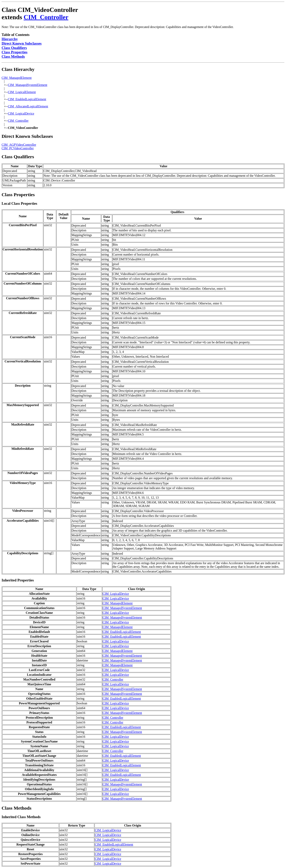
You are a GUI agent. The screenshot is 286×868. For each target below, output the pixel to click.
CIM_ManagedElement (17, 78)
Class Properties (14, 52)
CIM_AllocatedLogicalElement (28, 106)
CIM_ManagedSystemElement (28, 85)
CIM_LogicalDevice (21, 113)
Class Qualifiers (14, 48)
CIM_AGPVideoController (19, 145)
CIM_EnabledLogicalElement (27, 99)
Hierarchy (10, 39)
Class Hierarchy (18, 69)
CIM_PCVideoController (18, 148)
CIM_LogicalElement (22, 92)
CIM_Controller (46, 17)
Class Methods (13, 56)
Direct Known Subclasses (22, 43)
